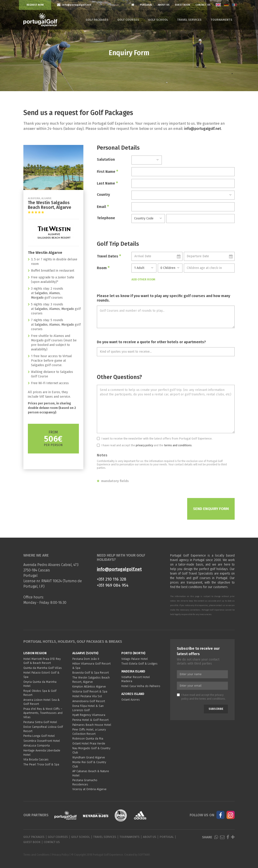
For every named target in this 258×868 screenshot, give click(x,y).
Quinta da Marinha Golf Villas (43, 668)
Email (103, 207)
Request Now (35, 5)
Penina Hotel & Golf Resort (90, 720)
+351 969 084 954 (113, 585)
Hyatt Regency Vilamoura (89, 715)
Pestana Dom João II (86, 659)
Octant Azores (131, 700)
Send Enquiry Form (211, 509)
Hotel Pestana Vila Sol (87, 696)
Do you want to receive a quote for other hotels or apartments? (151, 342)
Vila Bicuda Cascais (36, 759)
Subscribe (216, 709)
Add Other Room (143, 279)
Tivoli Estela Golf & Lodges (139, 664)
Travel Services (189, 20)
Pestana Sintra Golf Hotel (40, 722)
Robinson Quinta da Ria (88, 738)
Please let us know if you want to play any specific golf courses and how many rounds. (163, 298)
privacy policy (144, 445)
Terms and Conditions (37, 855)
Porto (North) (133, 653)
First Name (108, 171)
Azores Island (133, 694)
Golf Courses (128, 20)
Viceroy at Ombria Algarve (89, 789)
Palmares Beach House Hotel (92, 725)
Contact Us (203, 5)
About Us (164, 5)
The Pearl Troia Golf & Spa (41, 764)
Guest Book (182, 5)
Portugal (146, 5)
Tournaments (221, 20)
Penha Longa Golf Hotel (39, 736)
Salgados (41, 293)
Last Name (107, 183)
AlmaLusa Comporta (37, 745)
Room (103, 268)
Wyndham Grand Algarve (89, 757)
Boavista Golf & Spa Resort (91, 673)
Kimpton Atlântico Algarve (89, 687)
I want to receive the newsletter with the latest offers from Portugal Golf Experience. (155, 439)
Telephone (106, 218)
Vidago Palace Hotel (135, 659)
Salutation (106, 159)
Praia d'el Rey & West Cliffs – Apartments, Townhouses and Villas (43, 713)
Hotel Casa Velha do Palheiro (141, 686)
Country (103, 195)
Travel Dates (109, 256)
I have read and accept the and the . (145, 445)
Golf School (158, 20)
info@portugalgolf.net (202, 129)
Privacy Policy (60, 855)
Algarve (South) (85, 653)
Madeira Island (133, 671)
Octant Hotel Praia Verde (89, 743)
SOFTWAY (144, 855)
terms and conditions (178, 445)
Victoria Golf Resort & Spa (90, 691)
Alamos (54, 293)
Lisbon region (35, 653)
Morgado (37, 298)
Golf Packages (97, 20)
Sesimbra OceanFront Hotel (42, 741)
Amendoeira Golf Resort (89, 701)
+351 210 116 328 (112, 579)
